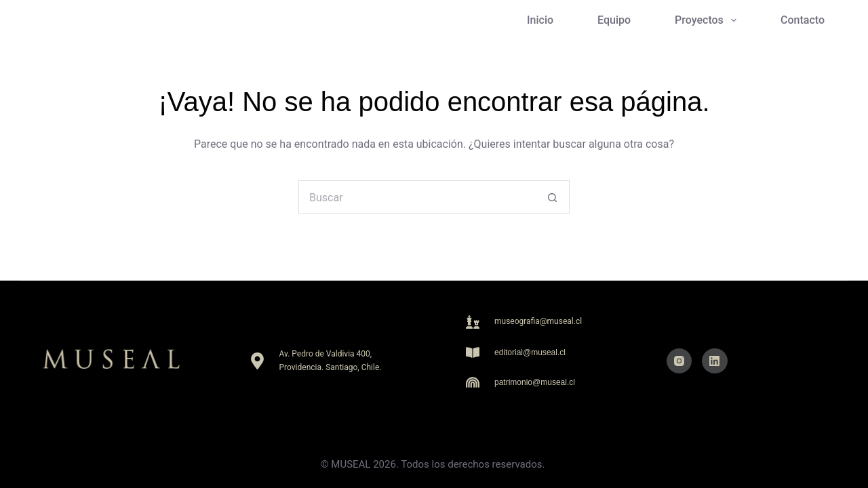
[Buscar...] (417, 197)
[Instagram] (679, 361)
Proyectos (708, 20)
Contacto (803, 20)
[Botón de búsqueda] (553, 197)
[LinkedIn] (715, 361)
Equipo (614, 20)
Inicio (540, 20)
